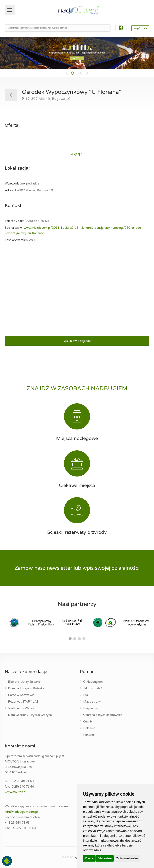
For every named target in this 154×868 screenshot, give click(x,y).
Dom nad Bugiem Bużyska (26, 688)
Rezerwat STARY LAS (23, 702)
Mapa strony (92, 702)
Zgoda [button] (89, 858)
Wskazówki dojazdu (77, 341)
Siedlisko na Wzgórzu (23, 708)
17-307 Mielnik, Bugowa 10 (47, 99)
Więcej (77, 154)
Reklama (89, 728)
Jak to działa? (93, 688)
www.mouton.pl (15, 792)
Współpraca (140, 28)
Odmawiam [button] (105, 858)
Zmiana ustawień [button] (127, 858)
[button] (68, 73)
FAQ (86, 695)
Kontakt (89, 735)
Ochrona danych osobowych (103, 715)
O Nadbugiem (93, 682)
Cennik (88, 721)
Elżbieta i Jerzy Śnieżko (24, 682)
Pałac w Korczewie (21, 695)
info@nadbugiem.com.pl (21, 812)
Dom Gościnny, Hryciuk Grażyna (30, 715)
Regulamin (90, 708)
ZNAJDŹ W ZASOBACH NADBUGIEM (77, 388)
